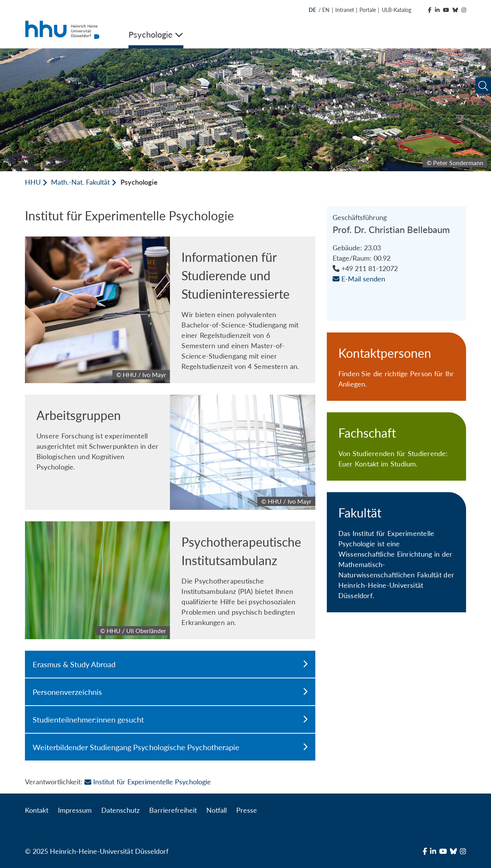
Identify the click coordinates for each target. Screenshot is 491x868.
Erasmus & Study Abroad (170, 664)
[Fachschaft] (396, 446)
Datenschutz (120, 810)
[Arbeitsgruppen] (170, 452)
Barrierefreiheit (173, 810)
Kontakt (37, 810)
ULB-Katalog (396, 10)
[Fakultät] (396, 552)
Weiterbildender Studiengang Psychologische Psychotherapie (170, 747)
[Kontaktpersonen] (396, 367)
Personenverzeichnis (170, 692)
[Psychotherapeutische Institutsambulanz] (170, 580)
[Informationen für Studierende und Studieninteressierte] (170, 310)
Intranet (345, 10)
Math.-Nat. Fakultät (80, 182)
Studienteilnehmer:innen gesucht (170, 719)
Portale (368, 10)
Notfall (217, 810)
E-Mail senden (359, 279)
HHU (33, 182)
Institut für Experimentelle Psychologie (148, 782)
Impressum (75, 810)
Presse (247, 810)
